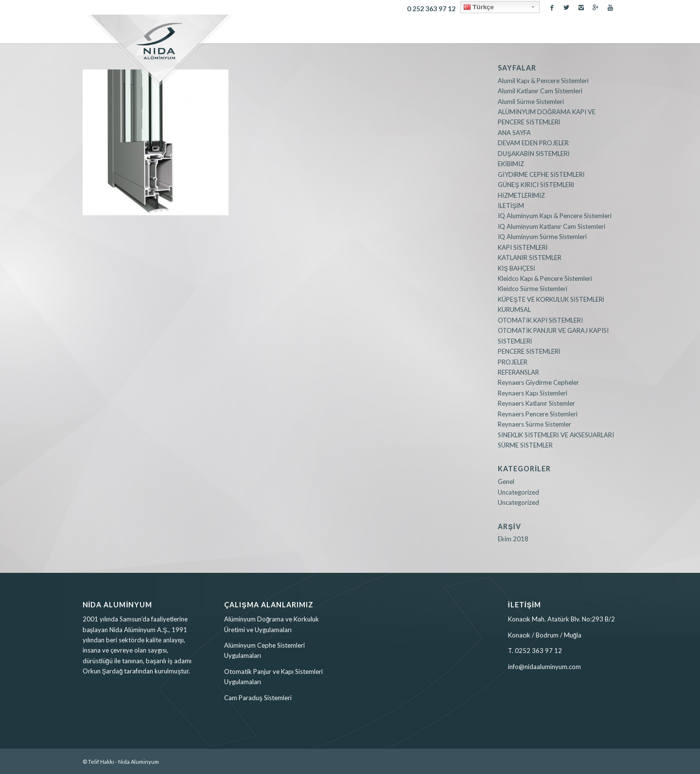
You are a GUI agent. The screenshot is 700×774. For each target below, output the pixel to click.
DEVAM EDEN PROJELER (533, 143)
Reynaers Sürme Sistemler (534, 424)
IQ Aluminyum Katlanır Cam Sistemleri (551, 226)
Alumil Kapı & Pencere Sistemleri (543, 81)
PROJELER (513, 362)
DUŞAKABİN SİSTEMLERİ (534, 154)
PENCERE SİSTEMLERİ (529, 351)
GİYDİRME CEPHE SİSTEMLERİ (541, 174)
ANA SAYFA (514, 133)
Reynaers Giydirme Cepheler (538, 382)
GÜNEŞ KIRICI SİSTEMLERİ (536, 185)
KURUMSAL (514, 310)
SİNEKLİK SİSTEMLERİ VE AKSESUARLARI (556, 435)
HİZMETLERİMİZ (521, 195)
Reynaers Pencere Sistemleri (538, 414)
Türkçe (479, 7)
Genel (506, 482)
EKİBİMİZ (511, 164)
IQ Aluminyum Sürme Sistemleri (542, 237)
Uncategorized (518, 492)
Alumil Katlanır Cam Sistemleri (540, 91)
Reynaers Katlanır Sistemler (536, 403)
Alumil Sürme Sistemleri (531, 102)
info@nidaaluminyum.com (544, 667)
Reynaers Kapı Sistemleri (533, 393)
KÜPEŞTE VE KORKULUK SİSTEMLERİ (551, 299)
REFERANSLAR (518, 372)
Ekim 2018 (513, 539)
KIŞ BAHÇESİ (516, 268)
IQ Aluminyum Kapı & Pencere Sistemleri (555, 216)
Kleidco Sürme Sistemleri (533, 289)
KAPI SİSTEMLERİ (523, 247)
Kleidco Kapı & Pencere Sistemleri (545, 278)
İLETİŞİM (511, 206)
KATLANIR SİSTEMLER (530, 258)
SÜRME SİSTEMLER (525, 445)
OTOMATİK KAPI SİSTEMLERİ (540, 320)
